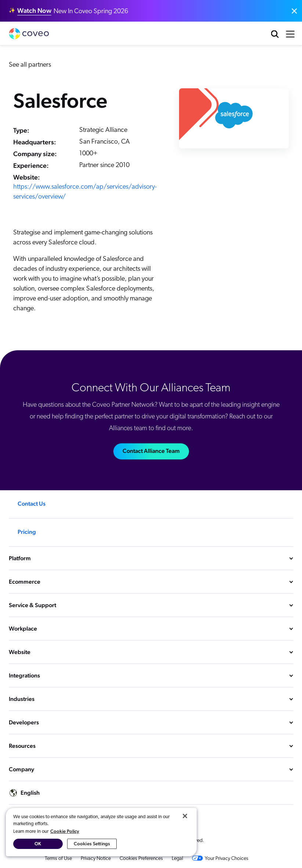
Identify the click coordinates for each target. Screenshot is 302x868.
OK (38, 844)
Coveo (29, 34)
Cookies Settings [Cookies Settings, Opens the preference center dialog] (92, 844)
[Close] (185, 816)
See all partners (30, 65)
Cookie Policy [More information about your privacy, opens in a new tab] (65, 831)
